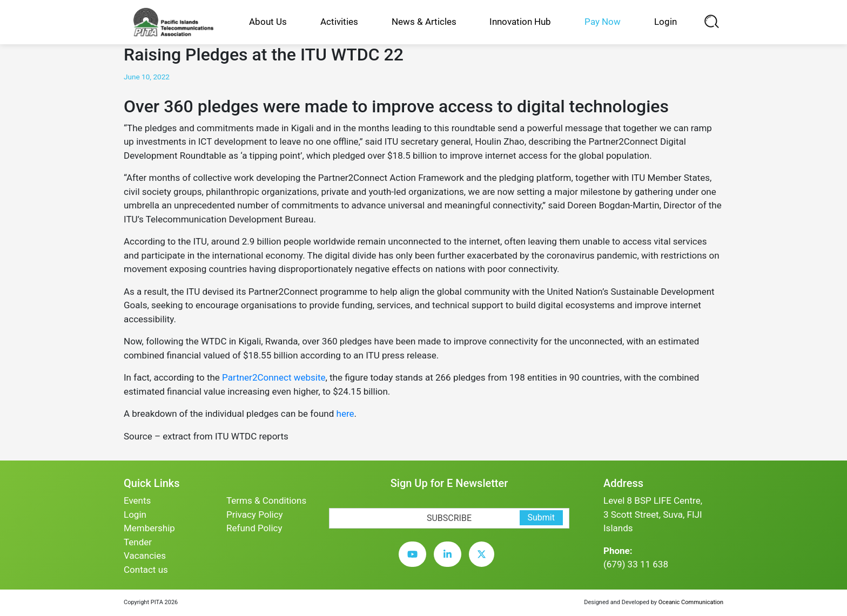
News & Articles (424, 22)
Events (137, 500)
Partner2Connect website (274, 377)
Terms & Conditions (266, 500)
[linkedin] (450, 563)
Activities (339, 22)
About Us (268, 22)
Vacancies (145, 556)
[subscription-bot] (329, 501)
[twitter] (484, 563)
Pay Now (603, 22)
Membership (149, 528)
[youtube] (415, 563)
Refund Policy (254, 528)
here (345, 414)
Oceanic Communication (691, 602)
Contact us (146, 570)
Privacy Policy (255, 515)
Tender (138, 542)
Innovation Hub (520, 22)
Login (665, 22)
